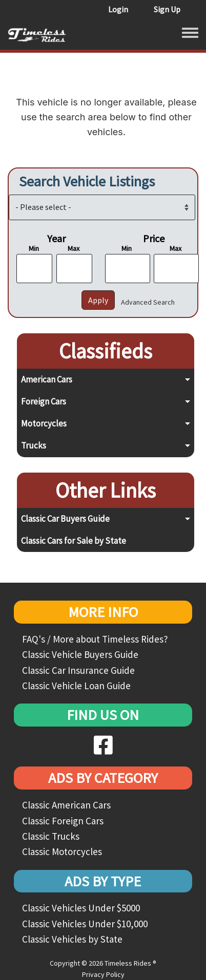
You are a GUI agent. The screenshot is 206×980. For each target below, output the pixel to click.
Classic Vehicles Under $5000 (81, 908)
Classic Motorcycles (62, 851)
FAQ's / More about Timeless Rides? (95, 639)
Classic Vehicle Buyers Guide (80, 654)
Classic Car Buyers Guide (65, 519)
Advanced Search (148, 302)
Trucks (34, 445)
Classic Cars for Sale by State (74, 541)
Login (118, 9)
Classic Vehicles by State (72, 939)
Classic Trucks (51, 836)
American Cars (47, 379)
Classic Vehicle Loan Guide (76, 686)
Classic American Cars (66, 805)
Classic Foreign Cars (63, 821)
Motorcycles (44, 423)
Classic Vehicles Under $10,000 (85, 924)
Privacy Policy (103, 974)
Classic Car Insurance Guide (78, 670)
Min (34, 248)
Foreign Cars (44, 401)
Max (74, 248)
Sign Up (167, 9)
